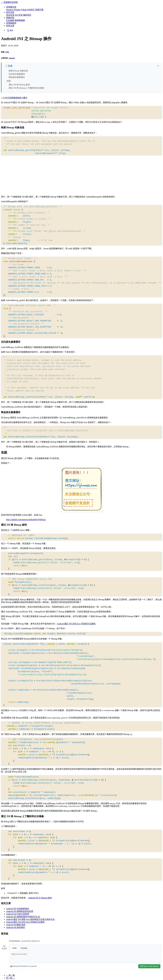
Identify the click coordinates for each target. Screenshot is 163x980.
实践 (9, 81)
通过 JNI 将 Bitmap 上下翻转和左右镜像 (26, 88)
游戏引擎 (39, 10)
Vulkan (24, 10)
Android (12, 58)
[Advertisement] (81, 176)
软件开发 (10, 12)
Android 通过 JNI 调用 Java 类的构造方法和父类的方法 (30, 919)
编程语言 (27, 15)
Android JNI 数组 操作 (16, 925)
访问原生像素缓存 (17, 74)
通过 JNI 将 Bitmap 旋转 (19, 85)
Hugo (6, 976)
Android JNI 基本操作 (16, 927)
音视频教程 (11, 23)
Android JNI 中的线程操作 (18, 909)
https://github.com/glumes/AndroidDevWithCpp (26, 520)
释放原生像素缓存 (17, 77)
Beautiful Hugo (48, 976)
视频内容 (10, 18)
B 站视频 (10, 20)
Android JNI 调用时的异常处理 (20, 911)
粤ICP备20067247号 (47, 967)
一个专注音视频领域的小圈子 (14, 98)
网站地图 (31, 967)
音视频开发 (11, 7)
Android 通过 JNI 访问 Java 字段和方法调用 (76, 624)
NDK (7, 52)
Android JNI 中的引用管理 (18, 914)
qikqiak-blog (29, 976)
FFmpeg (17, 10)
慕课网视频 (20, 20)
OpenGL (10, 10)
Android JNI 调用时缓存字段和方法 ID (23, 917)
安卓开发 (10, 15)
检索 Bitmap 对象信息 (18, 71)
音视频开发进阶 (11, 2)
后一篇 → (10, 944)
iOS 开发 (19, 15)
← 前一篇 (10, 941)
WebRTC (31, 10)
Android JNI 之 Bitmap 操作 (40, 898)
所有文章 (10, 26)
